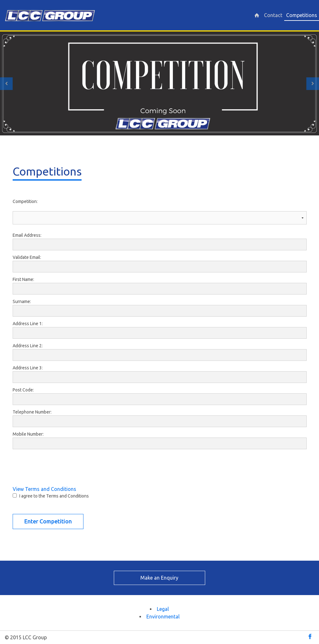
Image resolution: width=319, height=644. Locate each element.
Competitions (302, 15)
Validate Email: (27, 257)
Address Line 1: (28, 324)
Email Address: (27, 235)
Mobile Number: (28, 434)
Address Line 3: (28, 368)
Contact (273, 15)
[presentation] (61, 465)
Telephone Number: (32, 412)
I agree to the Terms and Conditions (54, 496)
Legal (163, 609)
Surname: (22, 301)
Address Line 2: (28, 346)
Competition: (25, 201)
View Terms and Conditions (44, 489)
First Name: (23, 279)
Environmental (163, 617)
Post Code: (23, 390)
